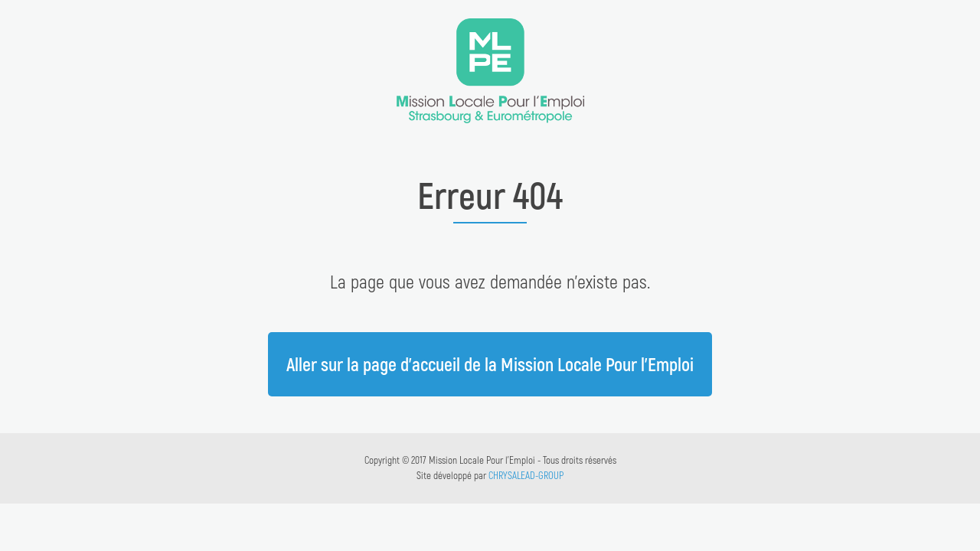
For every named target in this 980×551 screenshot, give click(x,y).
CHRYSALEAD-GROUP (526, 475)
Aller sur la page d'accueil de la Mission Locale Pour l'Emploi (490, 364)
